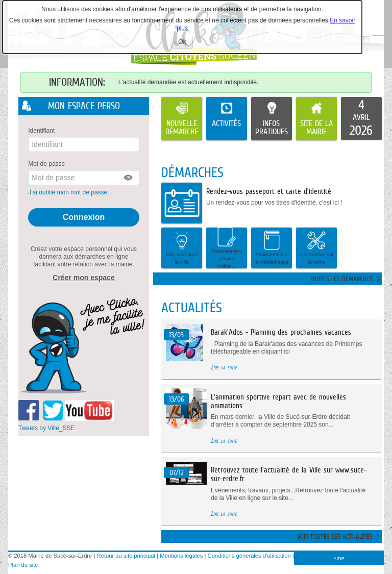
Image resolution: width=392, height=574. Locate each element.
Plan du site (23, 565)
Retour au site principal (126, 556)
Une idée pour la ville (182, 247)
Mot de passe (46, 164)
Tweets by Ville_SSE (47, 428)
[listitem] (361, 119)
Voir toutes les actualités (335, 536)
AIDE (339, 559)
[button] (129, 178)
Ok (185, 43)
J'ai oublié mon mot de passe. (69, 192)
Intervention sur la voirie (316, 247)
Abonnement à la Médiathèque (272, 247)
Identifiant (41, 131)
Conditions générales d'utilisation (249, 556)
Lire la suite (224, 367)
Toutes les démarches (341, 279)
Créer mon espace (83, 277)
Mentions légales (181, 556)
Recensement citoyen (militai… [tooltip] (227, 248)
